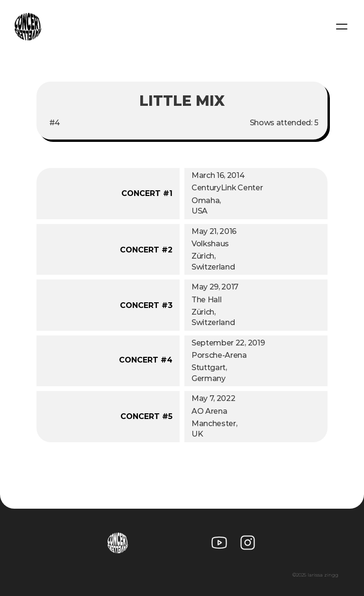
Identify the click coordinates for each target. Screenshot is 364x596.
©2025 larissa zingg (315, 575)
